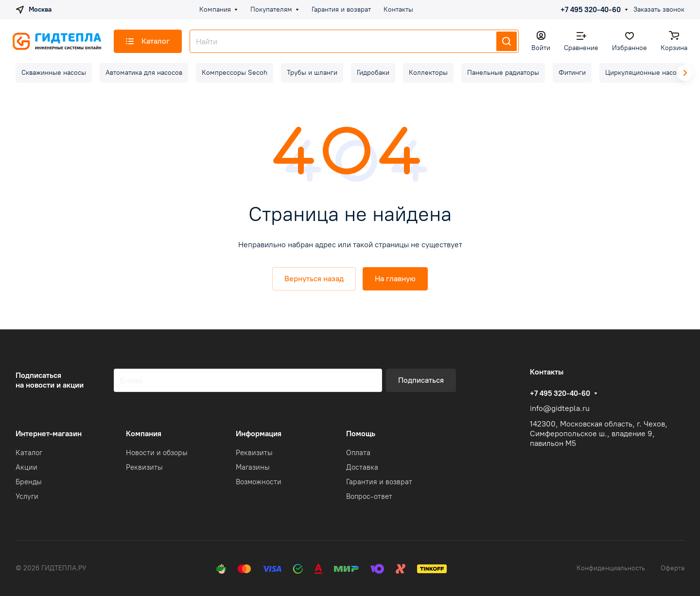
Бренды (29, 482)
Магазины (253, 467)
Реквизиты (144, 467)
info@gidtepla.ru (560, 408)
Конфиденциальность (611, 568)
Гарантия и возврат (379, 482)
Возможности (259, 482)
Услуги (27, 496)
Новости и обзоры (157, 453)
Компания (144, 434)
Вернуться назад (314, 279)
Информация (259, 434)
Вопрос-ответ (369, 496)
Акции (26, 467)
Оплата (358, 453)
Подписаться (421, 380)
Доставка (362, 467)
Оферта (673, 568)
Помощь (361, 434)
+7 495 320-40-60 (591, 10)
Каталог (29, 453)
